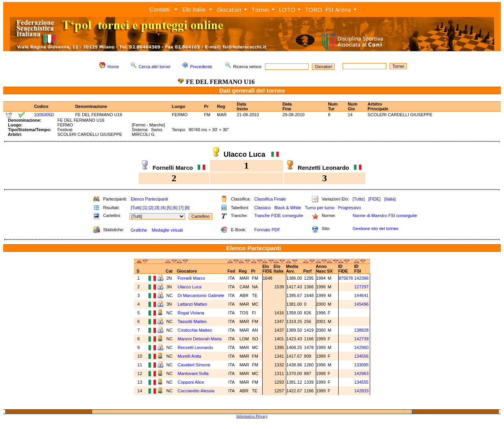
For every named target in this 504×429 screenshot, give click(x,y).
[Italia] (390, 199)
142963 (361, 373)
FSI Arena (338, 9)
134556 (361, 356)
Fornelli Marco (192, 278)
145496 (361, 304)
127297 (361, 287)
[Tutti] (136, 208)
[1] (145, 208)
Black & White (287, 208)
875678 (346, 278)
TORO (313, 9)
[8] (187, 208)
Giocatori (229, 9)
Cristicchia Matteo (195, 330)
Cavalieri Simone (195, 365)
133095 (361, 365)
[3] (157, 208)
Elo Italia (194, 9)
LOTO (287, 9)
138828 (361, 330)
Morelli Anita (190, 356)
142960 (361, 347)
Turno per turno (320, 208)
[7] (181, 208)
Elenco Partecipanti (149, 199)
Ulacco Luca (190, 287)
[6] (175, 208)
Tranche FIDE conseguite (279, 215)
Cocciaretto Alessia (197, 391)
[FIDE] (374, 199)
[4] (163, 208)
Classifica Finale (270, 199)
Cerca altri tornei (155, 67)
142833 (361, 391)
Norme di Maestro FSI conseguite (385, 215)
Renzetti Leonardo (196, 347)
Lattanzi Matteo (193, 304)
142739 (361, 339)
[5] (169, 208)
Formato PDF (267, 230)
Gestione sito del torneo (375, 228)
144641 (361, 295)
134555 (361, 382)
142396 (361, 278)
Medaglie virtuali (167, 230)
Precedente (201, 67)
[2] (151, 208)
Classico (263, 208)
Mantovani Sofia (194, 373)
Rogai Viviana (192, 313)
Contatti (159, 9)
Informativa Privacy (252, 416)
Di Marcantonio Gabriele (202, 295)
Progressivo (350, 208)
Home (113, 67)
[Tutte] (359, 199)
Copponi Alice (191, 382)
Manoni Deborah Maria (200, 339)
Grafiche (139, 230)
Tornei (260, 9)
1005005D (44, 115)
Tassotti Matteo (193, 321)
